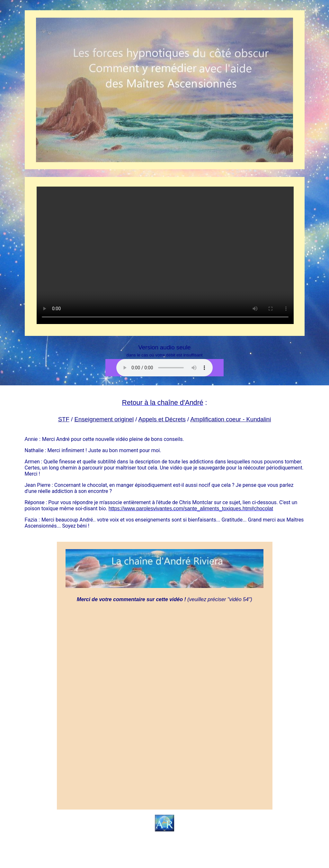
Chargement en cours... (165, 705)
